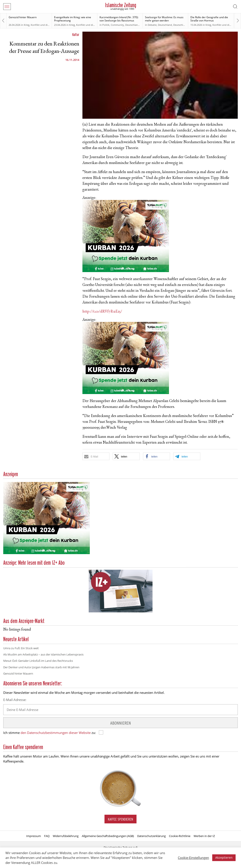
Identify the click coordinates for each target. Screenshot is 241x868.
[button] (96, 456)
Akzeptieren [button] (224, 857)
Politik (106, 25)
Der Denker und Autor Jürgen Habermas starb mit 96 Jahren (41, 667)
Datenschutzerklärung (151, 836)
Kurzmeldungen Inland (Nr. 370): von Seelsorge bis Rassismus (119, 19)
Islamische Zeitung (121, 5)
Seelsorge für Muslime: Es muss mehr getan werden (164, 19)
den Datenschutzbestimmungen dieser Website (56, 733)
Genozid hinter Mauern (23, 17)
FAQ (47, 836)
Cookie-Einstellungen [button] (193, 858)
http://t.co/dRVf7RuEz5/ (102, 312)
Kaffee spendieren (120, 819)
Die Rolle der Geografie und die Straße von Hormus (209, 19)
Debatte (152, 25)
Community (117, 25)
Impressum (34, 836)
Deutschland (132, 25)
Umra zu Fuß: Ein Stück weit (21, 648)
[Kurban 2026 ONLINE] (126, 271)
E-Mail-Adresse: (15, 700)
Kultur (76, 35)
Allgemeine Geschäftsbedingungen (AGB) (108, 836)
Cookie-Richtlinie (180, 836)
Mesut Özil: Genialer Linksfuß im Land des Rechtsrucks (38, 661)
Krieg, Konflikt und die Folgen (40, 25)
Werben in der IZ (204, 836)
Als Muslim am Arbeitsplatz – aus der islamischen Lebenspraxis (43, 654)
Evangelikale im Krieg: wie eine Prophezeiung (73, 19)
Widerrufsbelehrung (66, 836)
